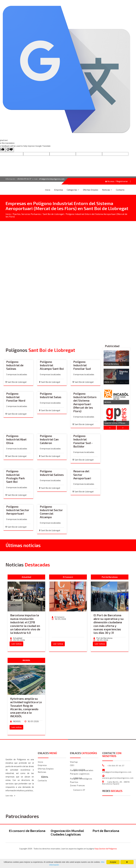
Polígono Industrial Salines (52, 473)
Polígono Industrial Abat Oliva (16, 439)
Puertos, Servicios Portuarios (27, 214)
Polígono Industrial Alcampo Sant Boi (52, 365)
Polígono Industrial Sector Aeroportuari (18, 510)
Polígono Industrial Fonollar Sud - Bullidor (83, 441)
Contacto (120, 190)
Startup (74, 762)
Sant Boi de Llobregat (53, 214)
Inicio (48, 190)
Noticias (106, 190)
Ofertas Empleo (91, 190)
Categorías (72, 190)
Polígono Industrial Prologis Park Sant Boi (16, 476)
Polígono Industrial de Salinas (15, 365)
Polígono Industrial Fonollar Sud (82, 365)
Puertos (74, 782)
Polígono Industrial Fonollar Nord (16, 397)
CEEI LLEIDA (79, 770)
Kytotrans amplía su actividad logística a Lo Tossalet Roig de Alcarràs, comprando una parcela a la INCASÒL (26, 707)
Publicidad (112, 346)
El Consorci (59, 617)
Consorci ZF (79, 790)
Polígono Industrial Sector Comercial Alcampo (51, 512)
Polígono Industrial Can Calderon (49, 439)
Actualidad (17, 638)
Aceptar (113, 862)
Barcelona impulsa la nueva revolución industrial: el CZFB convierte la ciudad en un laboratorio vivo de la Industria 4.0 (25, 624)
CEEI (72, 765)
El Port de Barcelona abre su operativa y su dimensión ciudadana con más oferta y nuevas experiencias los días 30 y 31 (109, 624)
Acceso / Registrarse (117, 181)
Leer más (10, 796)
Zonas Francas (77, 786)
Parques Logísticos (80, 774)
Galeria (45, 777)
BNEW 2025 (109, 382)
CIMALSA (78, 778)
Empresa (59, 190)
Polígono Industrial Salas (51, 395)
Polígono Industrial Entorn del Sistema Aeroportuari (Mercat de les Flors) (85, 402)
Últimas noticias (23, 545)
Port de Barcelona (112, 364)
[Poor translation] (10, 150)
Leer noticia (16, 644)
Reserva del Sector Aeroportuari (82, 475)
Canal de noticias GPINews (115, 423)
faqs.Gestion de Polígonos (106, 849)
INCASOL (108, 402)
